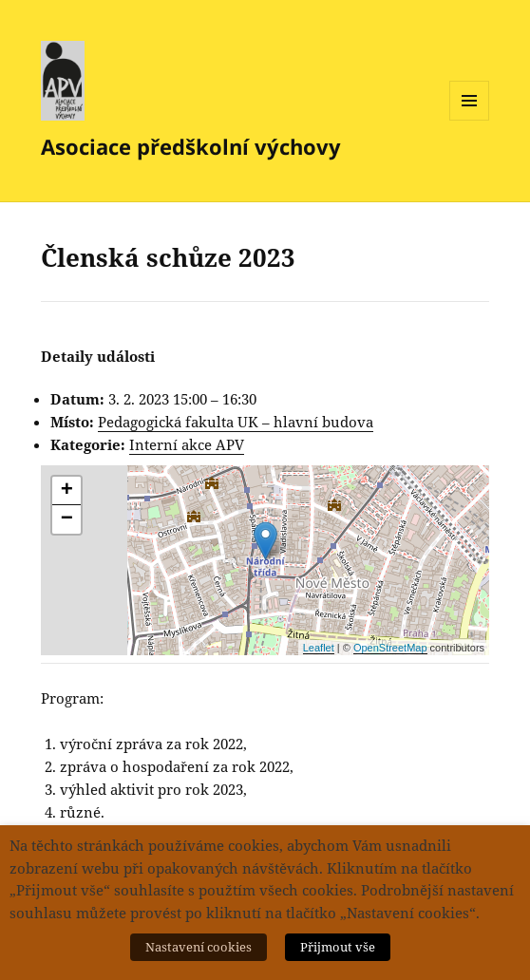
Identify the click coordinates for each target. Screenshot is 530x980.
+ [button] (67, 491)
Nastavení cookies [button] (199, 947)
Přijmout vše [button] (338, 947)
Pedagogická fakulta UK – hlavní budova (236, 422)
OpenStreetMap (390, 648)
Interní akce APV (187, 444)
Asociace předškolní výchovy (191, 146)
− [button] (67, 519)
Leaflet (319, 648)
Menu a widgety (470, 120)
